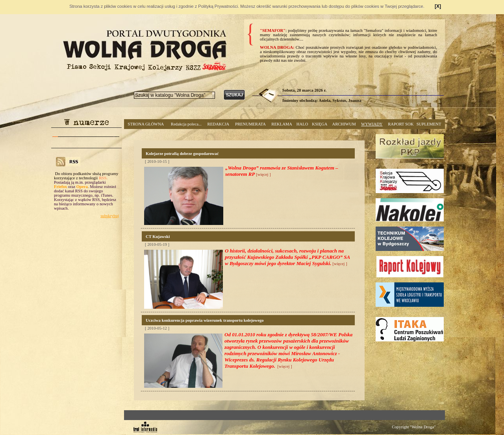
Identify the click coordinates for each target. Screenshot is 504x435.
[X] (438, 6)
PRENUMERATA (250, 124)
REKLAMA (282, 124)
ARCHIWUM (344, 124)
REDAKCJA (219, 124)
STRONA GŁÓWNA (146, 124)
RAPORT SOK (401, 124)
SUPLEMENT (429, 124)
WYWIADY (372, 124)
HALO (302, 124)
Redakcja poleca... (186, 124)
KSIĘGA (320, 124)
